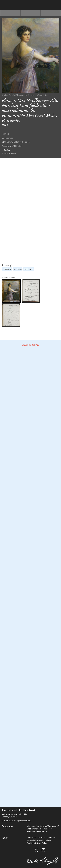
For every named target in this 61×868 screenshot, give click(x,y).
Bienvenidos (45, 829)
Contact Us (32, 838)
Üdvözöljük (42, 826)
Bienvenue (53, 826)
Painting (18, 269)
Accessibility (32, 840)
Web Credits (44, 840)
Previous (10, 13)
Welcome (31, 826)
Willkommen (33, 829)
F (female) (29, 269)
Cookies (30, 843)
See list (30, 13)
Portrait (7, 269)
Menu (56, 5)
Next (51, 13)
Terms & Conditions (46, 838)
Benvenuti (31, 831)
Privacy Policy (41, 843)
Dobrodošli (42, 831)
